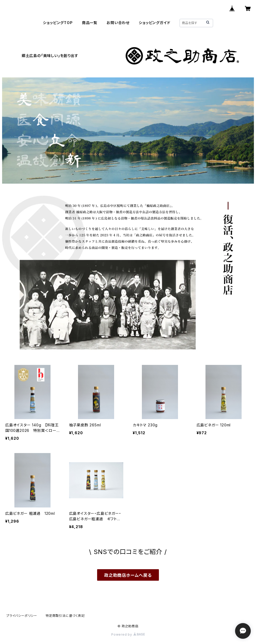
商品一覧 (90, 23)
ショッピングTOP (58, 23)
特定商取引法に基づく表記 (65, 616)
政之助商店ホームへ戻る (128, 575)
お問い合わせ (118, 23)
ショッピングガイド (154, 23)
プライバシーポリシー (22, 616)
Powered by (128, 634)
